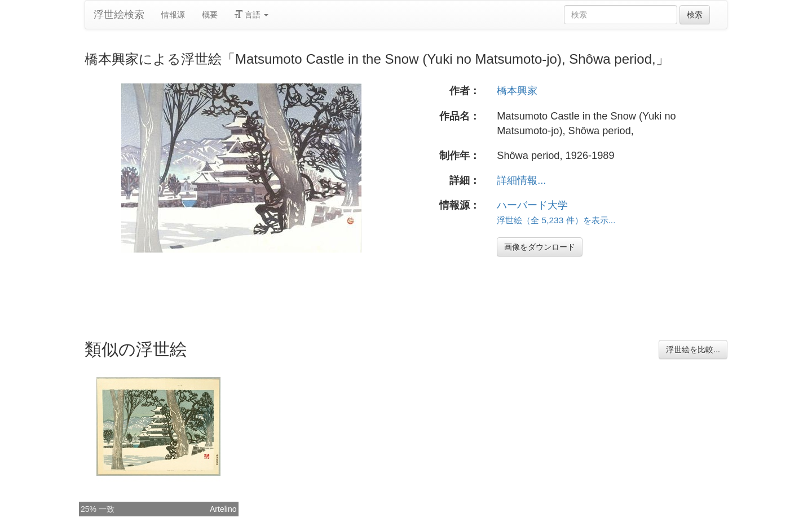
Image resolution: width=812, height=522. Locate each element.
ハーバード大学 (532, 205)
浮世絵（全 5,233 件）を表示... (556, 220)
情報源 (173, 15)
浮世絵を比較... (693, 350)
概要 (210, 15)
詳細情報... (521, 180)
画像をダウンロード (540, 247)
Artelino (223, 509)
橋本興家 (517, 91)
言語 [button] (251, 15)
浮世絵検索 (119, 15)
